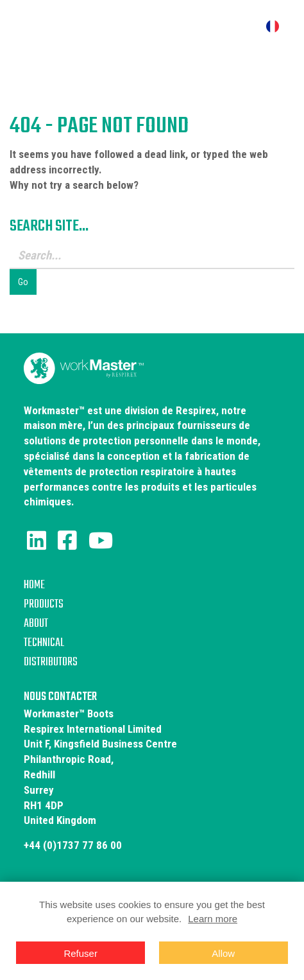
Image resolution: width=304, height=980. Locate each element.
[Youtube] (101, 541)
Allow (223, 953)
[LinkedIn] (37, 541)
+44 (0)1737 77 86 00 (73, 845)
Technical (44, 643)
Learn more (213, 919)
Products (44, 605)
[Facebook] (67, 541)
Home (34, 585)
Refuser (80, 953)
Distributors (51, 662)
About (36, 624)
